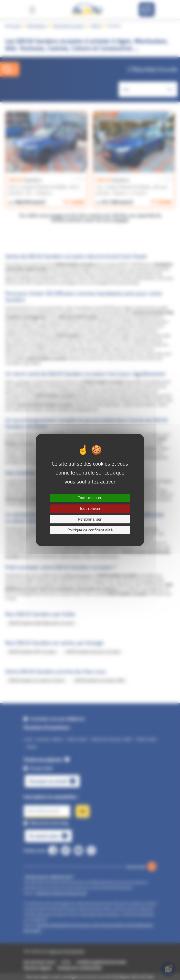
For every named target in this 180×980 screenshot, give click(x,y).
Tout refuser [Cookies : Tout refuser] (90, 508)
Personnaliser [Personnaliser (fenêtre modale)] (90, 519)
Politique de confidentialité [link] (90, 530)
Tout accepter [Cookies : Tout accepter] (90, 498)
